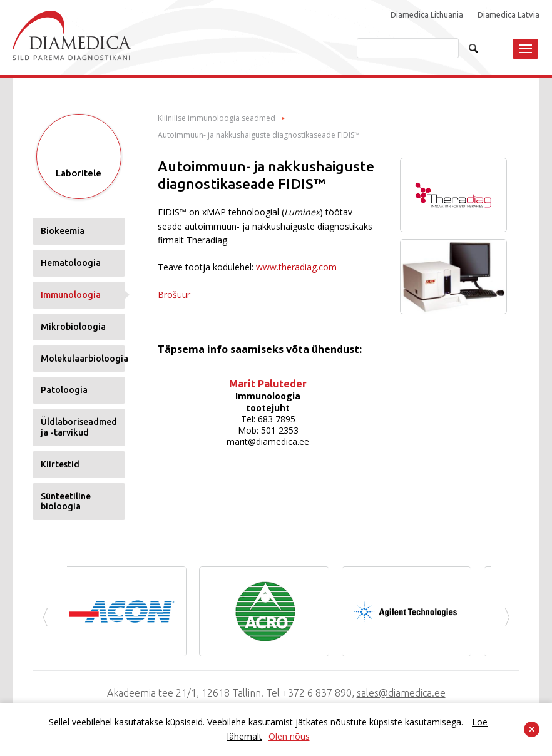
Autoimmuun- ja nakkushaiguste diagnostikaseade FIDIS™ (259, 135)
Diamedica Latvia (509, 15)
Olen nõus (289, 736)
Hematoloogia (71, 263)
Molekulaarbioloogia (83, 359)
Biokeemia (63, 231)
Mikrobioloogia (73, 327)
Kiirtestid (60, 464)
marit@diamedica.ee (268, 442)
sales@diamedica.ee (401, 693)
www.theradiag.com (296, 267)
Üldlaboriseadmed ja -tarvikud (79, 427)
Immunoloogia (71, 295)
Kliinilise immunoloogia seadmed (217, 118)
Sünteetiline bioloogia (66, 502)
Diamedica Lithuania (427, 15)
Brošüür (174, 294)
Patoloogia (64, 390)
